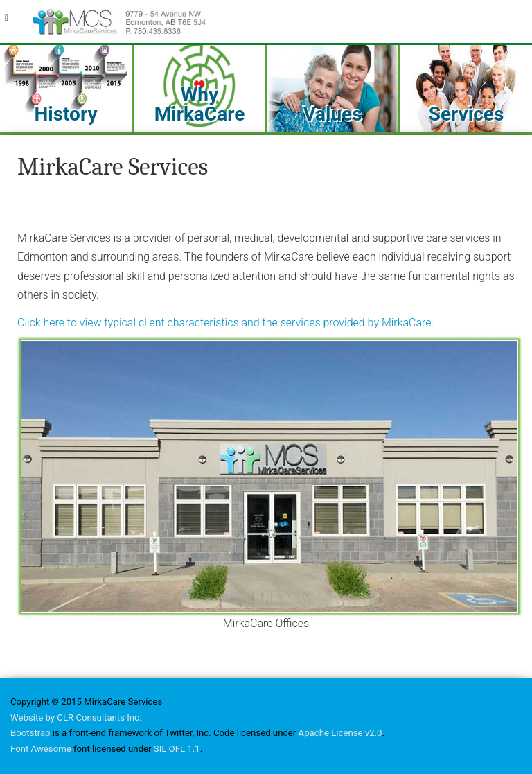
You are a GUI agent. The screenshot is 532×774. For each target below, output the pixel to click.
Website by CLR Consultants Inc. (76, 718)
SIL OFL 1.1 (177, 749)
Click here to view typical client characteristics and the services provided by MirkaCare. (225, 323)
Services (467, 114)
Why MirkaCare (200, 104)
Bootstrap (30, 733)
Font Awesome (41, 749)
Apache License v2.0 (340, 733)
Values (332, 114)
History (65, 114)
